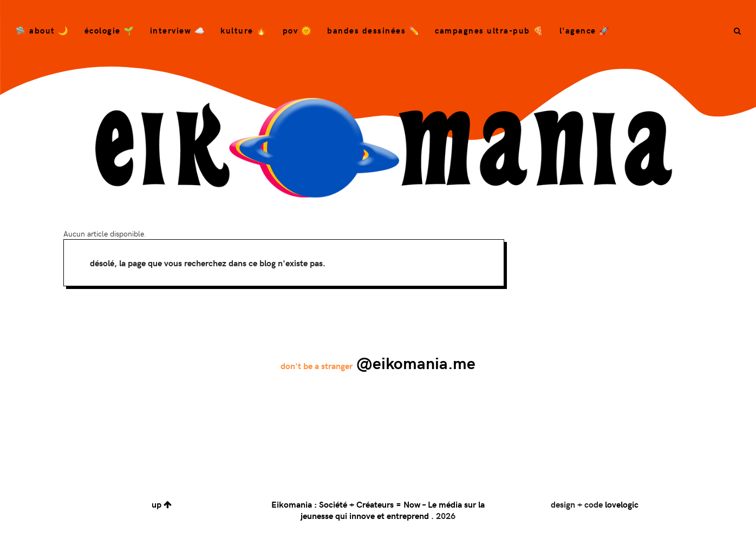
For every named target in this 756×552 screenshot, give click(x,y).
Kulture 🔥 (244, 30)
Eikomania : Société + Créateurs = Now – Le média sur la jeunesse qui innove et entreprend (378, 510)
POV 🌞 (298, 30)
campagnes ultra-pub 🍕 (490, 30)
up (162, 504)
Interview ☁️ (178, 30)
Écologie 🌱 (110, 30)
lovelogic (622, 504)
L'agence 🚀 (585, 30)
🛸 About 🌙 (42, 30)
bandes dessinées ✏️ (373, 30)
